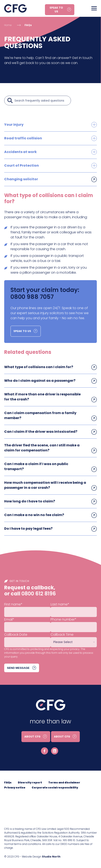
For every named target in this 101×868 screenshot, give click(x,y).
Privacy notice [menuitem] (15, 788)
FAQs (28, 25)
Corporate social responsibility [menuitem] (55, 788)
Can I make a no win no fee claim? (34, 515)
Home (8, 25)
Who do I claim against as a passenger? (40, 381)
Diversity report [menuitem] (30, 782)
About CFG (32, 737)
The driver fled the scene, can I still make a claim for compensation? (42, 448)
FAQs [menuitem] (8, 782)
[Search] (42, 101)
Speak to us (56, 10)
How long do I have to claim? (30, 501)
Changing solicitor (21, 179)
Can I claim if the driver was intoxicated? (41, 432)
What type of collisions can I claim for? (39, 367)
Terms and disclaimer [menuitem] (64, 782)
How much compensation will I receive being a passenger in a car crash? (45, 485)
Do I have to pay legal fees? (28, 529)
